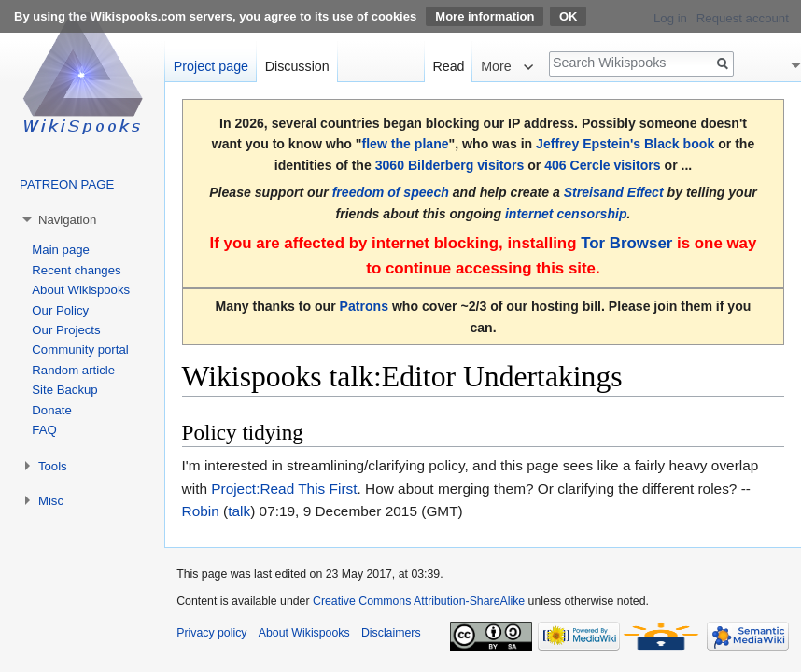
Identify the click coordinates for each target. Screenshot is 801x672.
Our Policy (60, 310)
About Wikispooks (81, 290)
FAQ (44, 430)
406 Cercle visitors (602, 165)
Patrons (364, 306)
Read (448, 66)
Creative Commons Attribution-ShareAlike (419, 601)
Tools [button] (53, 466)
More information (485, 16)
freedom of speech (391, 192)
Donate (52, 410)
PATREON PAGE (67, 184)
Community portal (80, 350)
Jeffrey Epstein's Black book (625, 144)
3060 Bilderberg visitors (450, 165)
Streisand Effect (614, 192)
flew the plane (405, 144)
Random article (73, 370)
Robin (201, 511)
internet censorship (566, 214)
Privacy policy (211, 633)
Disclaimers (391, 633)
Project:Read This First (284, 489)
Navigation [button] (67, 220)
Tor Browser (626, 243)
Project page (211, 66)
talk (239, 511)
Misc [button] (51, 501)
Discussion (297, 66)
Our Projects (66, 330)
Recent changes (76, 270)
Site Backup (64, 390)
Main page (61, 250)
